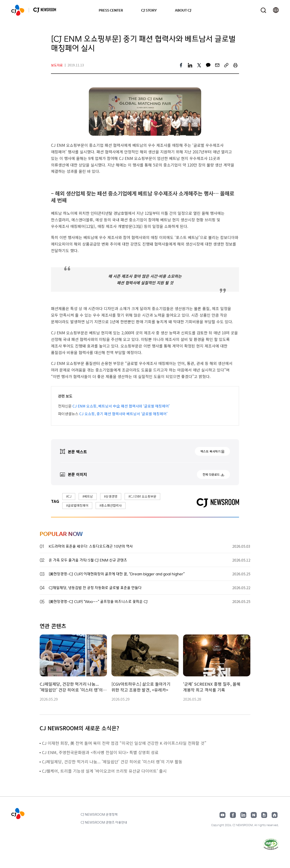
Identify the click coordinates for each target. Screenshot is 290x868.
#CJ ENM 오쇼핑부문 (142, 496)
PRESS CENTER (111, 10)
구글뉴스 (264, 815)
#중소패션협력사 (111, 505)
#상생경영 (111, 496)
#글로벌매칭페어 (77, 505)
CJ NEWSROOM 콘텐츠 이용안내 (104, 822)
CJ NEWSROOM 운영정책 (99, 814)
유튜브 (222, 815)
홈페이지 (275, 815)
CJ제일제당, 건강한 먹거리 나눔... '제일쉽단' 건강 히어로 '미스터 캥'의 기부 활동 (112, 762)
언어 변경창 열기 (276, 10)
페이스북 (233, 815)
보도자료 (57, 65)
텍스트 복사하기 (210, 451)
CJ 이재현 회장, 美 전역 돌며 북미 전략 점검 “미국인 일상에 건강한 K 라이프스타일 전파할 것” (124, 743)
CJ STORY (149, 10)
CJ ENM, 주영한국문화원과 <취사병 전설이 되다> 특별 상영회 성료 (100, 752)
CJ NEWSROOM (18, 10)
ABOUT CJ (183, 10)
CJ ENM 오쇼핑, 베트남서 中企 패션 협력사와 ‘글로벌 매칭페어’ (121, 406)
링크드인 (243, 815)
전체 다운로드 (211, 474)
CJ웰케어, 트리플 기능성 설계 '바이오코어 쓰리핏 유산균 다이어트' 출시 (104, 771)
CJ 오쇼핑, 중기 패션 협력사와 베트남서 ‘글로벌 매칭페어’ (123, 414)
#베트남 (88, 496)
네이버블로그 (254, 815)
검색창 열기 (263, 10)
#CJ (69, 496)
